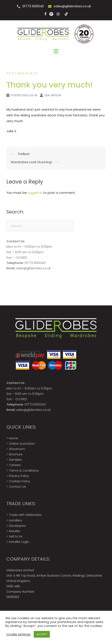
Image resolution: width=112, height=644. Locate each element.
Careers (15, 465)
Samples (15, 460)
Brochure (16, 454)
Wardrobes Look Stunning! (31, 162)
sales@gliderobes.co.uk (72, 6)
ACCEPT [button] (42, 634)
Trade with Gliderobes (25, 515)
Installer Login (19, 542)
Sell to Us (16, 536)
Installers (15, 520)
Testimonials (22, 73)
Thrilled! (24, 154)
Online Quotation (22, 444)
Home (13, 438)
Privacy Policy (19, 476)
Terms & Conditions (24, 471)
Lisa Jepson (53, 95)
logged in (35, 193)
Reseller (15, 531)
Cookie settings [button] (18, 634)
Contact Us (17, 487)
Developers (17, 526)
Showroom (17, 449)
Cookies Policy (20, 481)
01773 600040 (33, 6)
